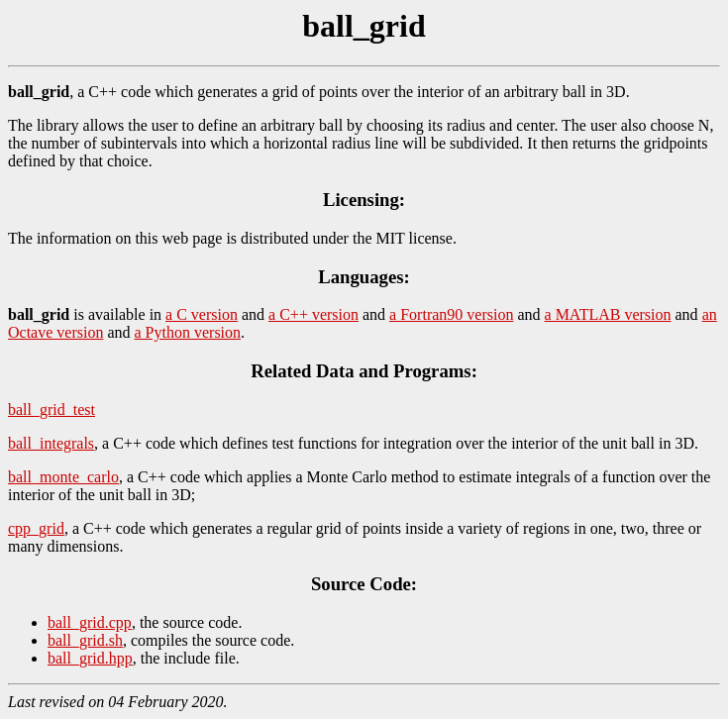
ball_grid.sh (85, 640)
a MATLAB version (608, 314)
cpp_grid (36, 528)
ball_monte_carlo (63, 477)
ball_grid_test (52, 410)
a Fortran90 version (451, 314)
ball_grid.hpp (90, 658)
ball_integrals (51, 443)
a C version (202, 314)
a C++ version (313, 314)
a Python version (188, 332)
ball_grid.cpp (90, 622)
